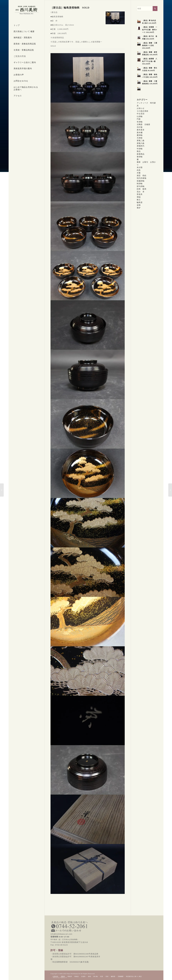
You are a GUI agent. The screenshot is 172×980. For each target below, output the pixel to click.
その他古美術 (142, 111)
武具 (139, 170)
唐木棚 (140, 133)
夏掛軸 (140, 135)
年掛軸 (140, 149)
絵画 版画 (142, 189)
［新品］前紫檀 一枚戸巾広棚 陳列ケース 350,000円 (150, 30)
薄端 (139, 197)
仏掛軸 (140, 116)
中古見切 (141, 114)
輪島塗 (140, 202)
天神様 (140, 138)
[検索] (147, 9)
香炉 (139, 208)
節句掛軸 (141, 186)
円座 (139, 119)
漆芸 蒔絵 (142, 175)
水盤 (139, 173)
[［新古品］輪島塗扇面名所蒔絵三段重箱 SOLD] (170, 490)
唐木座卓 (141, 130)
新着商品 (141, 154)
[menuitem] (27, 25)
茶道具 (140, 194)
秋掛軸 (140, 183)
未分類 (140, 167)
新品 (139, 151)
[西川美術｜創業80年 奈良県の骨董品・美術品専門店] (27, 10)
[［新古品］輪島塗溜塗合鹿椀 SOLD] (2, 490)
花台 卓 (141, 192)
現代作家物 (142, 178)
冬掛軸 (140, 122)
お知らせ (141, 108)
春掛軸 (140, 157)
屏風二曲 (141, 141)
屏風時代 (141, 146)
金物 (139, 205)
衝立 (139, 200)
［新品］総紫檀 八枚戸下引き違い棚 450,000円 (150, 61)
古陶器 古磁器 (143, 124)
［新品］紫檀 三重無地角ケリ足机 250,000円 (150, 46)
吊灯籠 (140, 127)
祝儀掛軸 (141, 181)
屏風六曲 (141, 143)
